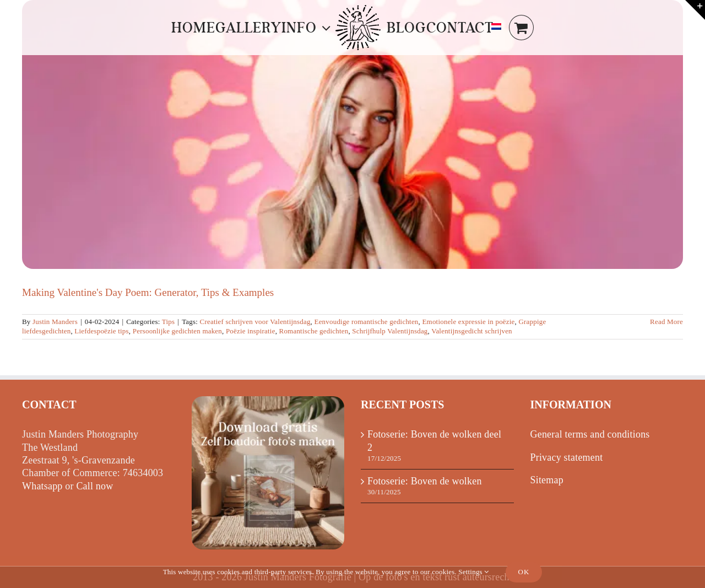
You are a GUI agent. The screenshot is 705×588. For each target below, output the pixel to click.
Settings (473, 572)
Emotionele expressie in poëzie (468, 322)
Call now (94, 486)
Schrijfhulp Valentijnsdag (390, 331)
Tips (168, 322)
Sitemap (547, 480)
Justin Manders (55, 322)
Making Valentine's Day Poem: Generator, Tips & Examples (148, 292)
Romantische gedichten (314, 331)
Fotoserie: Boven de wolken (425, 481)
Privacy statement (567, 457)
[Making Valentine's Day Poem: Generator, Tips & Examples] (352, 134)
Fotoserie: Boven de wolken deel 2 (434, 441)
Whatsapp (42, 486)
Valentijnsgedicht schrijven (472, 331)
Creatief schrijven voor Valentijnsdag (255, 322)
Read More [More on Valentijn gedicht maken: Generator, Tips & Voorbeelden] (666, 322)
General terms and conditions (590, 434)
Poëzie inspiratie (251, 331)
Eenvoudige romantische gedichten (367, 322)
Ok (524, 572)
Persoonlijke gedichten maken (177, 331)
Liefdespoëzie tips (102, 331)
